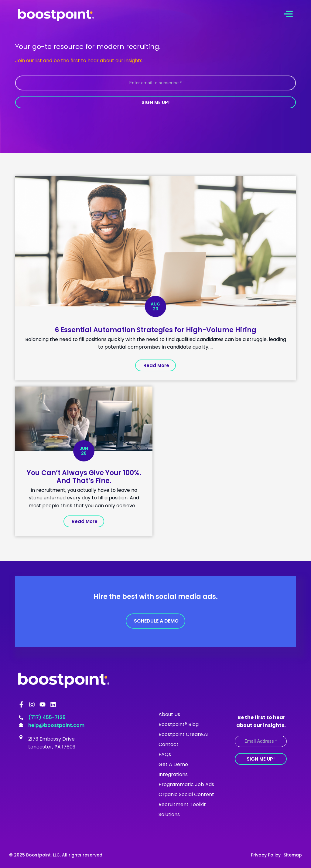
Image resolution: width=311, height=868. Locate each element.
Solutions (169, 814)
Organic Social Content (186, 794)
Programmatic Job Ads (186, 784)
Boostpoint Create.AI (183, 734)
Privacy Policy (266, 855)
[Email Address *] (261, 741)
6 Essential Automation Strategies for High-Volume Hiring (155, 330)
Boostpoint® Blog (179, 724)
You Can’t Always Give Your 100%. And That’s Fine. (84, 476)
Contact (169, 744)
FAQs (165, 754)
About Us (169, 714)
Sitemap (293, 855)
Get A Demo (173, 764)
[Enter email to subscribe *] (155, 83)
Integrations (173, 774)
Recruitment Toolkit (182, 804)
